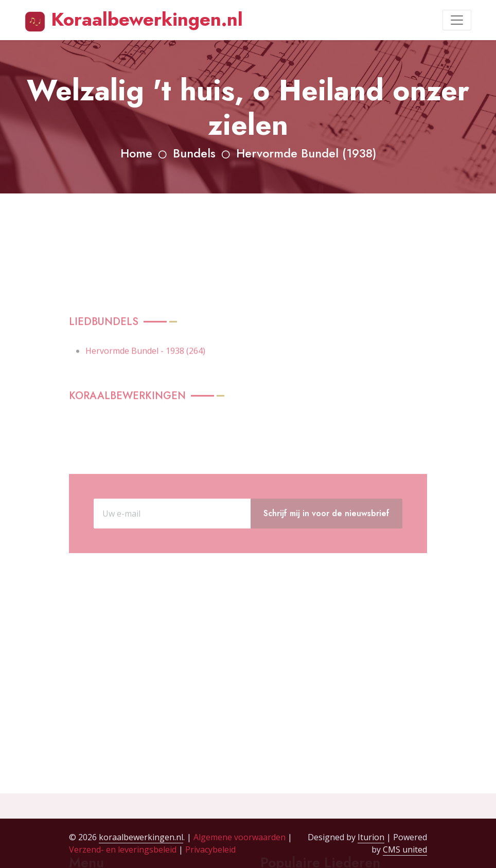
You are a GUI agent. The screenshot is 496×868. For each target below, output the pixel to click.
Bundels (194, 153)
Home (136, 153)
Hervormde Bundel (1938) (306, 153)
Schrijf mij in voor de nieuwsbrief (326, 533)
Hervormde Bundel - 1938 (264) (145, 377)
